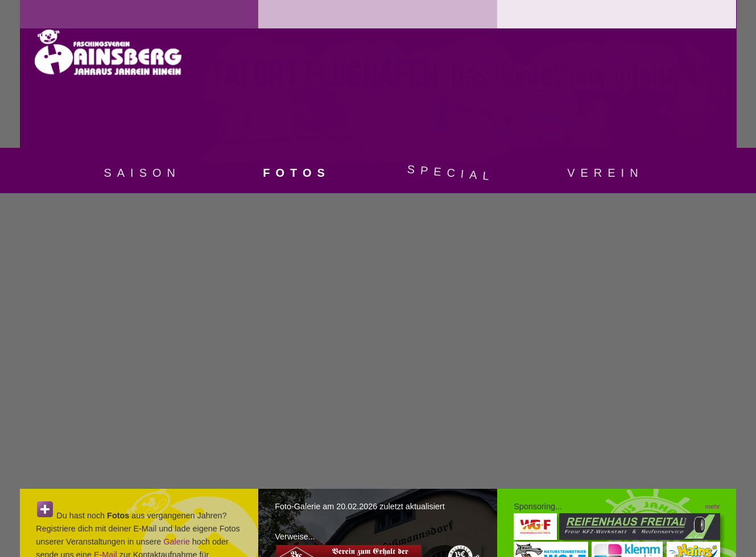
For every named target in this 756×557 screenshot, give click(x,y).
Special (451, 172)
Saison (142, 173)
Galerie (176, 542)
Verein (605, 173)
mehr (712, 506)
